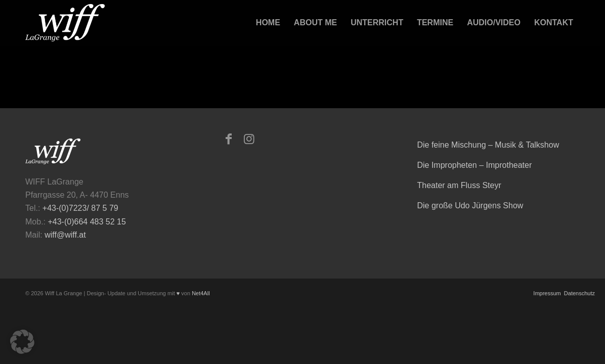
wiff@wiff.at (65, 235)
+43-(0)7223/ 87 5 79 (80, 208)
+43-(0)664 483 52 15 (87, 222)
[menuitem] (268, 23)
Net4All (200, 293)
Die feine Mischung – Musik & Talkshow (488, 145)
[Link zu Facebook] (229, 139)
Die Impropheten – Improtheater (474, 165)
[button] (22, 342)
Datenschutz (579, 293)
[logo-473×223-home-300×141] (65, 23)
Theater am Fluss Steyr (459, 185)
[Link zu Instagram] (249, 139)
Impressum (546, 293)
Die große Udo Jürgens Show (470, 206)
